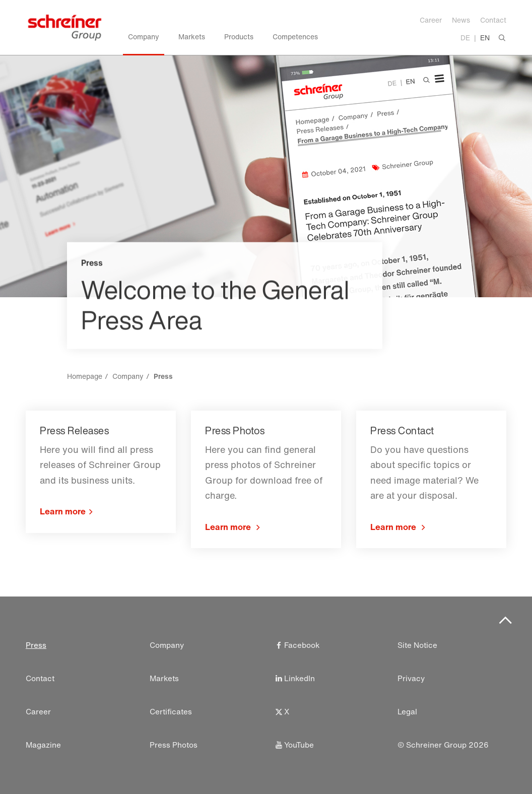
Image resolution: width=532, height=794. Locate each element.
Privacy (411, 678)
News (461, 20)
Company (128, 376)
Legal (407, 712)
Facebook (297, 645)
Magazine (43, 745)
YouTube (294, 745)
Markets (164, 678)
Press (36, 645)
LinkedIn (294, 678)
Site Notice (417, 645)
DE (465, 38)
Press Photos (174, 745)
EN (485, 38)
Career (431, 20)
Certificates (171, 712)
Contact (493, 20)
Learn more (63, 511)
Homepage (85, 376)
